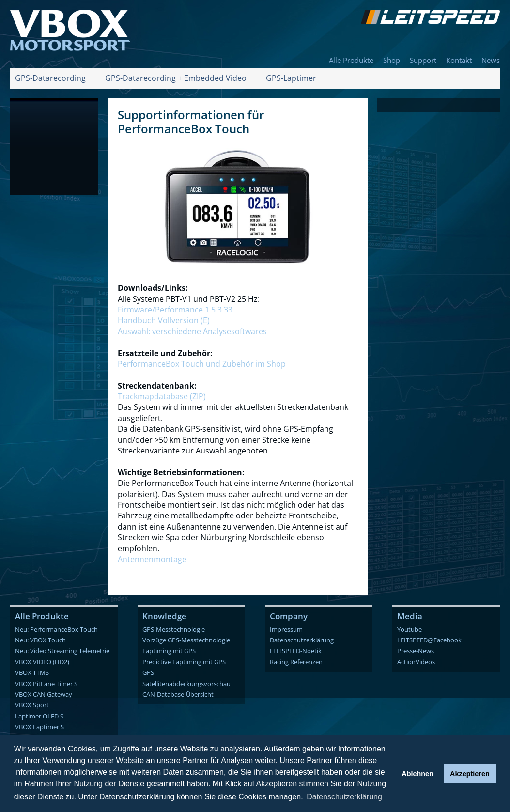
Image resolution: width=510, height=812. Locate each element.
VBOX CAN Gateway (44, 694)
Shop (392, 60)
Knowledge (164, 616)
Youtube (410, 629)
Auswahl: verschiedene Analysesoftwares (192, 331)
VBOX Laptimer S (39, 727)
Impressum (286, 629)
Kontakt (459, 60)
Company (289, 616)
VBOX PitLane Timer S (46, 684)
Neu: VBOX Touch (40, 640)
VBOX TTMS (32, 672)
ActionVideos (416, 662)
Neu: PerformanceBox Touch (56, 629)
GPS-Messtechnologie (174, 629)
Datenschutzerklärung (302, 640)
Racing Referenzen (296, 662)
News (491, 60)
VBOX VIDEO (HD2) (42, 662)
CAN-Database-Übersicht (178, 694)
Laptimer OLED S (39, 716)
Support (423, 60)
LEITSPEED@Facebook (429, 640)
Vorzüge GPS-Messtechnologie (186, 640)
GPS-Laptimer (291, 78)
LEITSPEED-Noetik (296, 651)
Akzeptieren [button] (470, 774)
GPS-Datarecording (50, 78)
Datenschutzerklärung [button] (344, 797)
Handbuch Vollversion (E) (164, 320)
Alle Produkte (351, 60)
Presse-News (416, 651)
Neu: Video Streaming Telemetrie (62, 651)
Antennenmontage (152, 559)
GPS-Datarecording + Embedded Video (176, 78)
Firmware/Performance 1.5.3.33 (175, 310)
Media (410, 616)
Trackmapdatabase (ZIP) (162, 396)
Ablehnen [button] (417, 774)
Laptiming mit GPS (169, 651)
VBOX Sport (32, 705)
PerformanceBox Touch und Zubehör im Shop (202, 364)
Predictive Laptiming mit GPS (184, 662)
